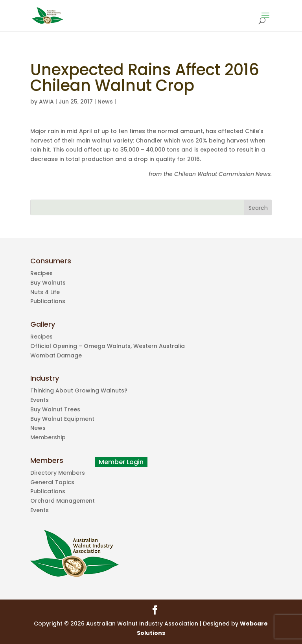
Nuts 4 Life (45, 292)
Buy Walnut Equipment (62, 419)
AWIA (46, 102)
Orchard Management (63, 501)
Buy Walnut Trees (55, 409)
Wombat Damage (56, 355)
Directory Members (58, 473)
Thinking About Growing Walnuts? (79, 390)
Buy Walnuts (48, 283)
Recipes (41, 273)
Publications (48, 301)
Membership (48, 437)
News (105, 102)
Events (40, 400)
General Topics (52, 482)
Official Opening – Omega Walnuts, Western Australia (108, 346)
